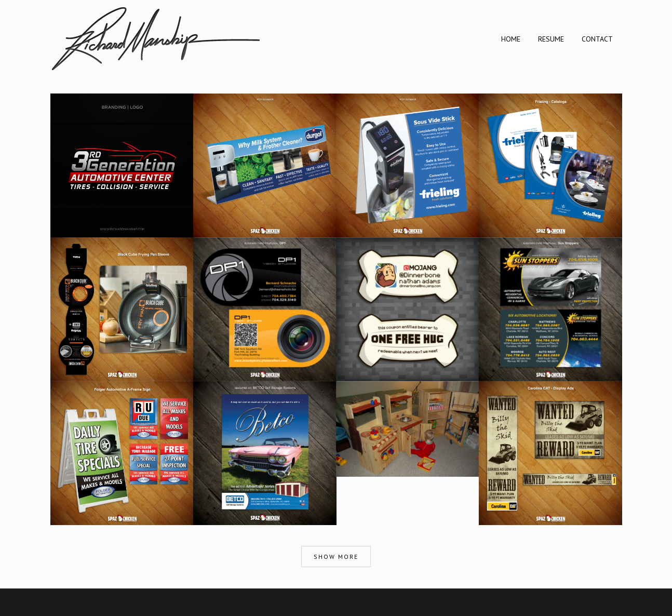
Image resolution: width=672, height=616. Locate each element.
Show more (336, 557)
